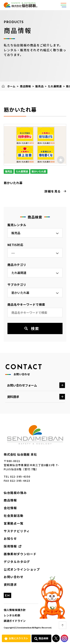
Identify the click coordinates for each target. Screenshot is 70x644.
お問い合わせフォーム (22, 385)
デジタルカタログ (17, 562)
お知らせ (10, 538)
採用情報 (10, 546)
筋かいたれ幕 (13, 183)
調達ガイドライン (15, 621)
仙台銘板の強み (15, 493)
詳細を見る (53, 191)
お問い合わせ (14, 577)
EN (7, 596)
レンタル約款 (12, 615)
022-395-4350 (20, 476)
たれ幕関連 (55, 86)
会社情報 (10, 508)
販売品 (39, 86)
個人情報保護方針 (15, 610)
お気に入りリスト (18, 638)
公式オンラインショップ (22, 569)
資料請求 (13, 397)
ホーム (11, 86)
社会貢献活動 (14, 516)
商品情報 (25, 86)
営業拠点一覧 (14, 523)
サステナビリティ (17, 531)
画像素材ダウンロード (20, 554)
